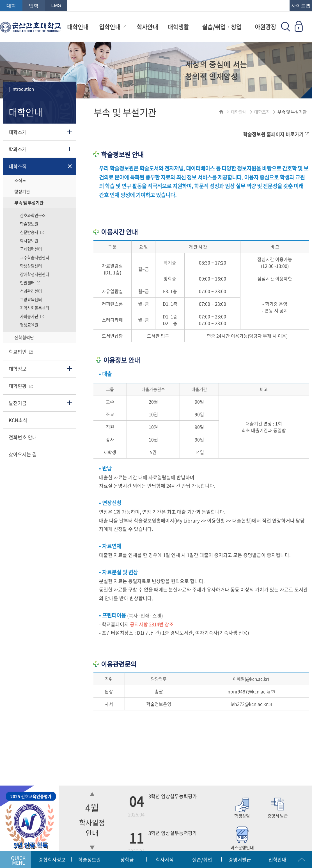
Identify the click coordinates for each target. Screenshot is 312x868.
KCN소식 (18, 420)
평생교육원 (29, 325)
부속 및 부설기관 (29, 203)
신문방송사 (32, 232)
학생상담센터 (31, 266)
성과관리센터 (31, 291)
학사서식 (165, 859)
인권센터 (30, 283)
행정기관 (22, 192)
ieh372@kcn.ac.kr (251, 704)
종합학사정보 (52, 859)
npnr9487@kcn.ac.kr (251, 691)
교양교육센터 (31, 300)
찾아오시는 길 (23, 454)
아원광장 (265, 27)
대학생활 (178, 27)
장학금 (127, 859)
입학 (34, 6)
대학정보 (18, 369)
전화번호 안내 (23, 437)
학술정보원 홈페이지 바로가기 (276, 134)
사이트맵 (301, 6)
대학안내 (78, 27)
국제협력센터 (31, 249)
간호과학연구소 (33, 215)
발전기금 (18, 403)
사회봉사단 (32, 316)
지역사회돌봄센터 (35, 308)
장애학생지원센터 (35, 274)
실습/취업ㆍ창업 (222, 27)
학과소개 (18, 149)
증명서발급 (240, 859)
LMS (56, 5)
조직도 (20, 180)
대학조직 (18, 166)
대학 (11, 6)
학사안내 (147, 27)
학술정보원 (29, 224)
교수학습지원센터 (35, 257)
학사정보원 (29, 241)
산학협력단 (24, 337)
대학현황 (21, 386)
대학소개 (18, 132)
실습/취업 (202, 859)
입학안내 (113, 27)
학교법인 (21, 352)
